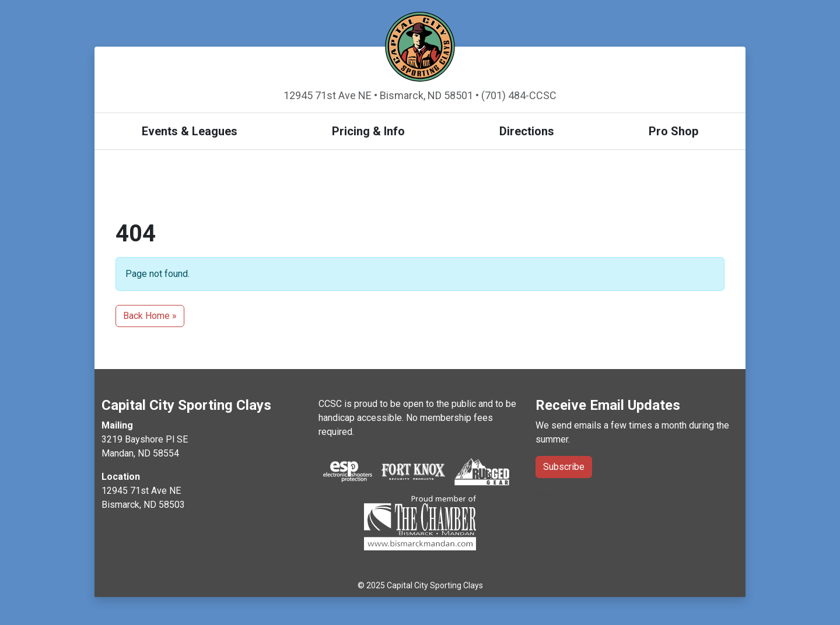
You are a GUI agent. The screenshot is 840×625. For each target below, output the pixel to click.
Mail (544, 494)
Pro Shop (673, 131)
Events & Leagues (190, 131)
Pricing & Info (368, 131)
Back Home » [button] (150, 316)
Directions (527, 131)
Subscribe (564, 467)
